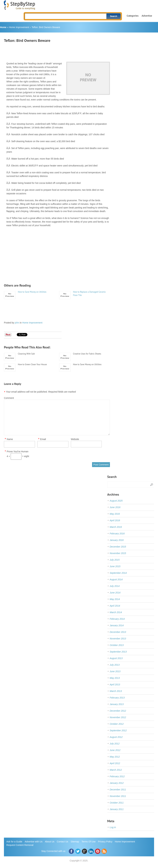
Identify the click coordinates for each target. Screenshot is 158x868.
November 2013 (118, 639)
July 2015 (115, 560)
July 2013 (115, 665)
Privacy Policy (105, 842)
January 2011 (117, 809)
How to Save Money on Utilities (32, 292)
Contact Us (62, 842)
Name (10, 439)
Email (43, 439)
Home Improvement (19, 27)
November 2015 (118, 553)
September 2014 (118, 573)
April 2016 (115, 520)
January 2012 (117, 783)
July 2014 (115, 586)
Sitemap (75, 842)
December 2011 (118, 790)
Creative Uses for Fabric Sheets (87, 354)
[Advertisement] (64, 51)
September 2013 (118, 652)
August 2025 (116, 501)
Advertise (147, 16)
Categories (133, 16)
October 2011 (117, 803)
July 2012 (115, 744)
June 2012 (115, 750)
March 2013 (116, 691)
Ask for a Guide (14, 842)
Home (3, 27)
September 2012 (118, 730)
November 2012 (118, 717)
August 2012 (116, 737)
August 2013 (116, 658)
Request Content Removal (20, 845)
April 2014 (115, 606)
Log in (113, 827)
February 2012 (117, 776)
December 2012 (118, 711)
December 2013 (118, 632)
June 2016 (115, 507)
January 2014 (117, 625)
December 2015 (118, 547)
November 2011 (118, 796)
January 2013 (117, 704)
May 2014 (115, 599)
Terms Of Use (89, 842)
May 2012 (115, 757)
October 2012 (117, 724)
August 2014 (116, 579)
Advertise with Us (34, 842)
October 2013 (117, 645)
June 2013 (115, 671)
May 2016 (115, 514)
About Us (50, 842)
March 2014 (116, 612)
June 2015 (115, 566)
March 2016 (116, 527)
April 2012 (115, 763)
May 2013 (115, 678)
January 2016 (117, 540)
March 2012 (116, 770)
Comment (9, 398)
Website (75, 439)
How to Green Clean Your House (32, 364)
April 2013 (115, 685)
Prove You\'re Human (18, 452)
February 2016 (117, 534)
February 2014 (117, 619)
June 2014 (115, 593)
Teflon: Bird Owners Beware (46, 27)
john (17, 323)
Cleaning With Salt (26, 354)
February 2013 (117, 698)
